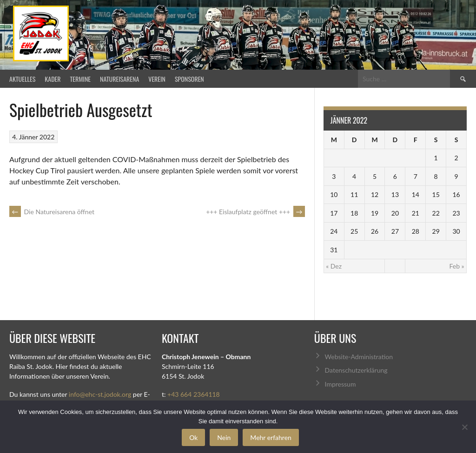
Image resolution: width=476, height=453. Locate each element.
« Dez (334, 266)
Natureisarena (119, 79)
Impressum (340, 384)
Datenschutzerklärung (356, 370)
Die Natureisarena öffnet (52, 212)
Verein (157, 79)
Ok (193, 437)
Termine (81, 79)
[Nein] (464, 427)
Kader (53, 79)
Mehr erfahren (271, 437)
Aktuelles (22, 79)
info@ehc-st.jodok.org (100, 394)
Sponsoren (189, 79)
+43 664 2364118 (194, 394)
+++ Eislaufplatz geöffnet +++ (255, 212)
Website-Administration (359, 357)
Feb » (456, 266)
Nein (224, 437)
